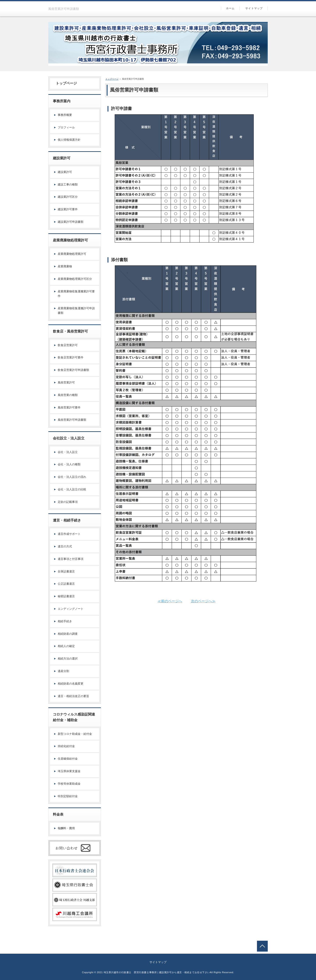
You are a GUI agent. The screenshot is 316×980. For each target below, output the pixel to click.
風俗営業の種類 (68, 395)
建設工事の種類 (68, 184)
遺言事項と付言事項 (71, 559)
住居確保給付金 (68, 759)
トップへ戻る (262, 946)
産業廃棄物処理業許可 (72, 254)
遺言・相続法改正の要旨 (73, 696)
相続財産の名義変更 (71, 684)
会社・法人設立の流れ (72, 477)
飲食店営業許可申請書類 (73, 370)
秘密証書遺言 (66, 596)
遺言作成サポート (69, 534)
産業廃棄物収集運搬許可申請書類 (76, 311)
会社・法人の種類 (69, 464)
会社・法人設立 (68, 452)
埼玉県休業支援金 (69, 771)
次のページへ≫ (203, 601)
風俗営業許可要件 (69, 407)
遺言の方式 (65, 546)
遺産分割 (63, 671)
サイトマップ (254, 8)
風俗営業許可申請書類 (72, 420)
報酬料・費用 (66, 828)
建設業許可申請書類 (71, 222)
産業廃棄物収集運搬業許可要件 (76, 294)
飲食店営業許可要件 (71, 357)
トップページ (65, 83)
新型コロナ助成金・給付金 (75, 734)
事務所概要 (65, 115)
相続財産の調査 (68, 634)
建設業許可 (65, 172)
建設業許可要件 (68, 209)
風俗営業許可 (66, 382)
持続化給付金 (66, 746)
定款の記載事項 (68, 502)
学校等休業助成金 (69, 784)
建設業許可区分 (68, 197)
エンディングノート (71, 609)
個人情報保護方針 (69, 140)
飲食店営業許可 (68, 345)
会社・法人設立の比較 (72, 489)
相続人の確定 (66, 646)
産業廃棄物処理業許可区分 (75, 279)
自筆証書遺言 (66, 571)
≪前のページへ (170, 601)
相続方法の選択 (68, 659)
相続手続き (65, 621)
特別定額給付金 (68, 796)
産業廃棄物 (65, 266)
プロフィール (66, 127)
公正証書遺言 (66, 584)
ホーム (230, 8)
